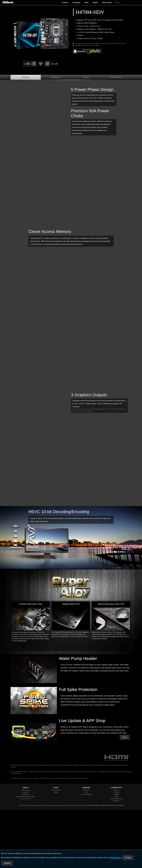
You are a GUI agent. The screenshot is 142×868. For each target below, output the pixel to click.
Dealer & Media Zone (116, 799)
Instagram (116, 794)
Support (95, 2)
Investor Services (26, 799)
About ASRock (26, 790)
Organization (26, 794)
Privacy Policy (115, 858)
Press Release (56, 790)
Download (86, 790)
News (86, 2)
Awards (56, 792)
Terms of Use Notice (93, 805)
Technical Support (86, 794)
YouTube (116, 792)
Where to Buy (107, 2)
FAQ (86, 792)
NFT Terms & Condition (117, 805)
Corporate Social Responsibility (26, 797)
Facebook (116, 790)
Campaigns (76, 2)
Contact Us (26, 792)
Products (65, 2)
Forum (116, 797)
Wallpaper (116, 801)
